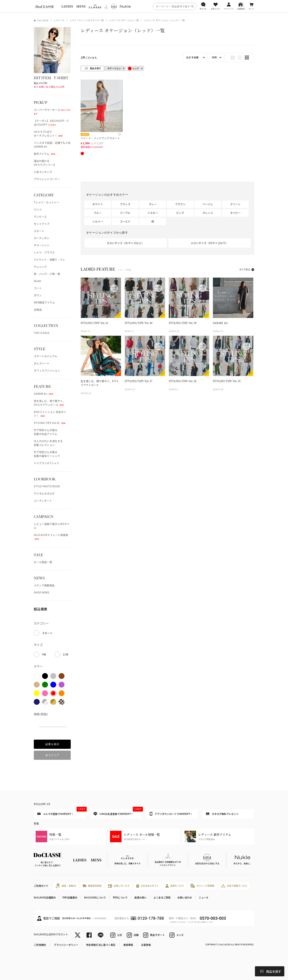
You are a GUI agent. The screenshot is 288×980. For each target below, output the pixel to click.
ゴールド (125, 221)
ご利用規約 (40, 945)
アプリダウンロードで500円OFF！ (171, 814)
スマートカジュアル (46, 356)
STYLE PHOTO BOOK (47, 486)
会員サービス (175, 886)
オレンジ (208, 213)
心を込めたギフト (147, 886)
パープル (125, 213)
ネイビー (235, 213)
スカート (39, 231)
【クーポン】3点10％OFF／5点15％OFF (51, 123)
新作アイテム (44, 154)
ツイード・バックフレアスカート (100, 138)
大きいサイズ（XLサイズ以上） (125, 243)
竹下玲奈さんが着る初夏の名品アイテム (46, 432)
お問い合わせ (185, 897)
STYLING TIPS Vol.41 (50, 423)
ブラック (125, 204)
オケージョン (114, 68)
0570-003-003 (213, 918)
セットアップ (42, 224)
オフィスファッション (47, 370)
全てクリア (52, 755)
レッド (134, 68)
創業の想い (141, 897)
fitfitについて (120, 897)
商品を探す (271, 971)
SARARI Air (43, 394)
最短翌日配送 (92, 886)
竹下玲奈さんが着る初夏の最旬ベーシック (47, 454)
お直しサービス (119, 886)
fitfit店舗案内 (70, 897)
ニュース (204, 897)
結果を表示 (52, 744)
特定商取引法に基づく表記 (101, 945)
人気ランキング (43, 172)
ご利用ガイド (41, 886)
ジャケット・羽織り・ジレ (49, 259)
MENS (81, 6)
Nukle (37, 281)
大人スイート (42, 363)
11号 (66, 654)
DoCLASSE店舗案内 (45, 897)
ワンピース (40, 217)
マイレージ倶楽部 (202, 886)
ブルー (98, 213)
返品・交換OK (66, 886)
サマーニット (42, 245)
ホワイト (98, 204)
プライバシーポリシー (66, 945)
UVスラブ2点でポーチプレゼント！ (48, 134)
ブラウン (180, 204)
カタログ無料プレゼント (222, 814)
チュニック (40, 267)
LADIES (67, 6)
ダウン (38, 295)
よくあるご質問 (162, 897)
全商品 (38, 309)
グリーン (235, 204)
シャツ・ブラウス (44, 252)
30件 (214, 57)
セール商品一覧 (43, 562)
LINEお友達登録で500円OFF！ (117, 812)
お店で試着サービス (234, 886)
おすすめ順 (192, 57)
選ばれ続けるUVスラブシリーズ (45, 163)
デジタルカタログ (44, 493)
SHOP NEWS (42, 592)
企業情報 (146, 945)
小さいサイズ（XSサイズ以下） (209, 243)
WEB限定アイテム (44, 302)
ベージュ (208, 204)
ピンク (180, 213)
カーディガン (42, 238)
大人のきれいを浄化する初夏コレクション (48, 443)
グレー (153, 204)
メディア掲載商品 (44, 585)
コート (38, 288)
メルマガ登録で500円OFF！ (61, 812)
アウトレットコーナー (47, 179)
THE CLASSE (42, 333)
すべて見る (245, 269)
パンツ (38, 209)
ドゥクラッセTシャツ (46, 463)
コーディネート (43, 501)
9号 (44, 654)
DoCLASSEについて (95, 897)
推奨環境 (128, 945)
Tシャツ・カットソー (46, 202)
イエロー (153, 213)
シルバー (98, 221)
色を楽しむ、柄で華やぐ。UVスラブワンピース (49, 403)
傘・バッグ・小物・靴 (47, 274)
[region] (144, 6)
